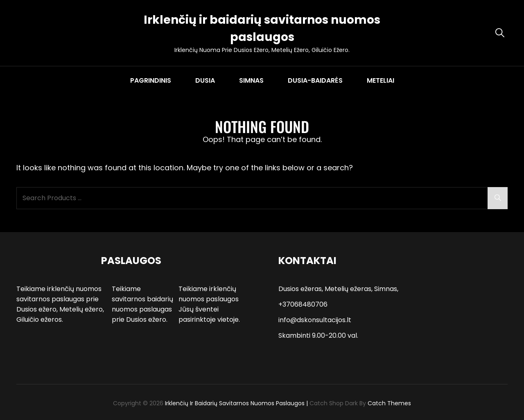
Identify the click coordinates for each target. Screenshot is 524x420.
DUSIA (205, 80)
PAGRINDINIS (151, 80)
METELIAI (381, 80)
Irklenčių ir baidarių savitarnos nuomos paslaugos (235, 403)
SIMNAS (251, 80)
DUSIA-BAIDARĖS (315, 80)
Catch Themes (389, 403)
